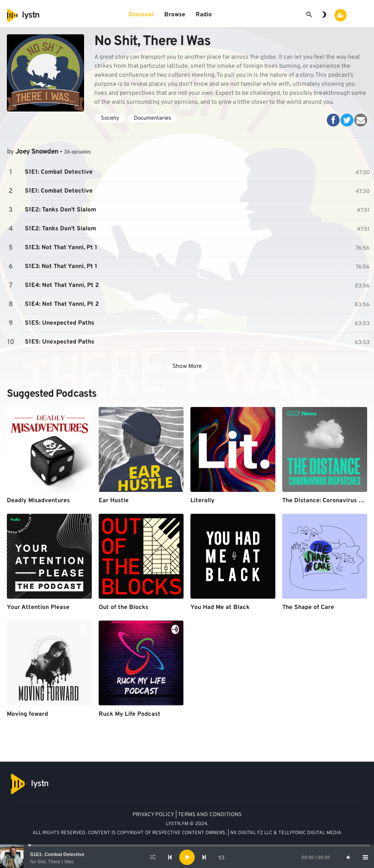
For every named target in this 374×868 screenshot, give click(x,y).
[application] (187, 857)
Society (110, 118)
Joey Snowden (37, 152)
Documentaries (152, 118)
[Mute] (348, 857)
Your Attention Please (38, 607)
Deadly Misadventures (38, 501)
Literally (202, 501)
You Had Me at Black (220, 607)
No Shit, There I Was (52, 862)
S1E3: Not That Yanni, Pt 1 (61, 248)
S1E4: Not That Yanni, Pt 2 (62, 285)
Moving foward (27, 714)
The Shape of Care (308, 607)
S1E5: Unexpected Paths (60, 323)
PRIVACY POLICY (153, 815)
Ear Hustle (114, 501)
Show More (187, 366)
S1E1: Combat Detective (57, 854)
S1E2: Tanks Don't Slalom (60, 210)
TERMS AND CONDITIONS (210, 815)
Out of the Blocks (124, 607)
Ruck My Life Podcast (130, 714)
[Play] (187, 857)
